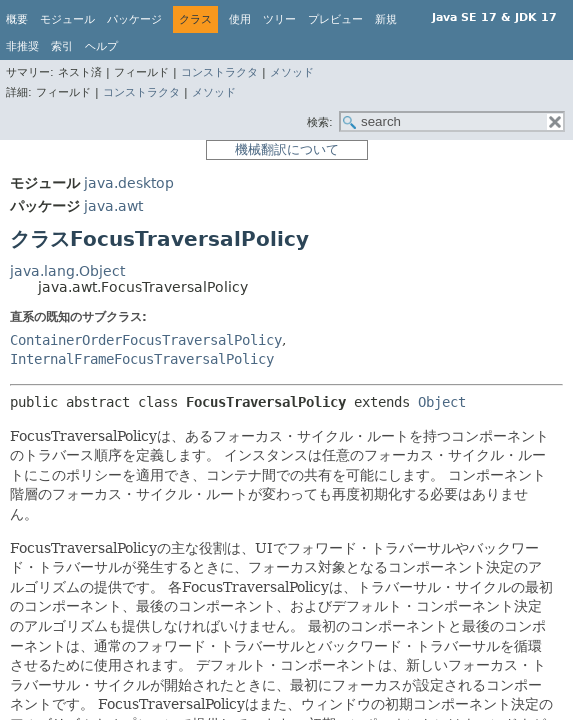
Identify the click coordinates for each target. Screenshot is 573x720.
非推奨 (22, 46)
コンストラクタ (219, 72)
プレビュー (335, 19)
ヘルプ (101, 46)
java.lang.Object (67, 271)
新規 (386, 19)
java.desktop (129, 183)
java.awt (113, 206)
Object (442, 402)
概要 (17, 19)
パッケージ (134, 19)
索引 (62, 46)
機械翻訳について (287, 149)
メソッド (292, 72)
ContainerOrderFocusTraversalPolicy (146, 340)
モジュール (67, 19)
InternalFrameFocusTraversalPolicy (142, 359)
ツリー (279, 19)
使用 (240, 19)
